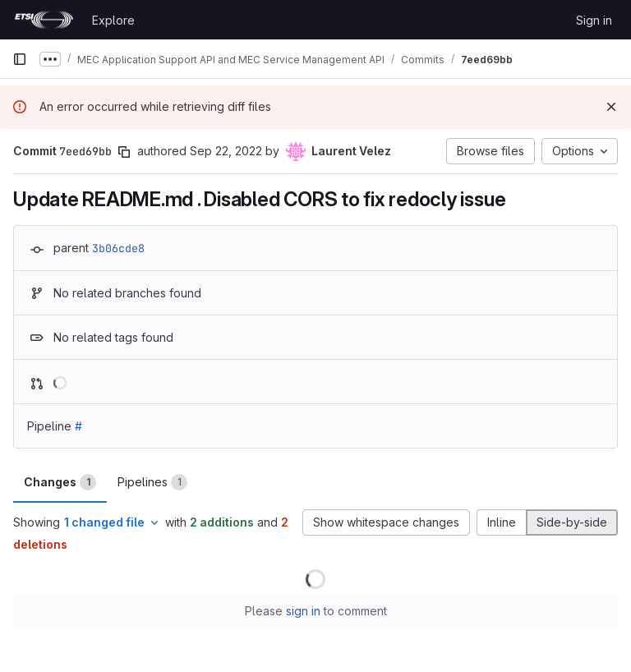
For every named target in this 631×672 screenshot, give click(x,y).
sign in (303, 611)
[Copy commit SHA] (124, 152)
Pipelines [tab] (152, 482)
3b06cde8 (118, 248)
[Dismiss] (611, 107)
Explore (113, 20)
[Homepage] (44, 20)
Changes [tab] (60, 482)
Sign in (594, 20)
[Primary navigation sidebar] (20, 59)
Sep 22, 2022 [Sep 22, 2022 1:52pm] (226, 151)
